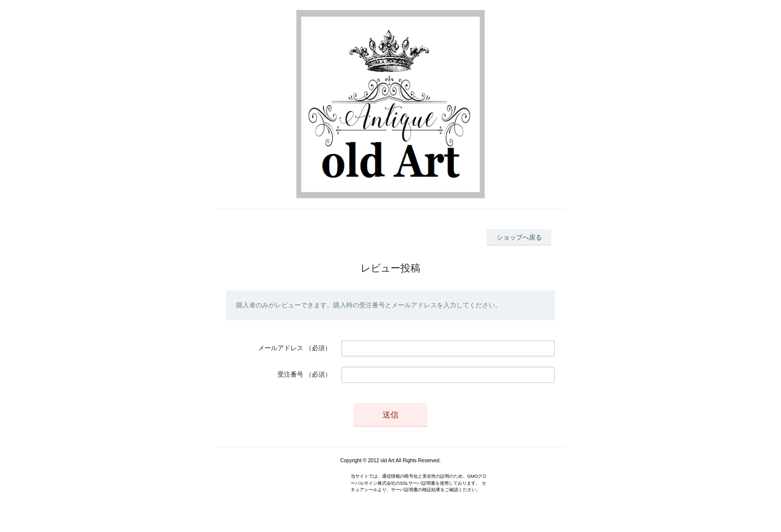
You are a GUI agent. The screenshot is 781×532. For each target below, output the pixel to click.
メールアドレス (281, 348)
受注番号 (290, 374)
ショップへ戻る (519, 237)
